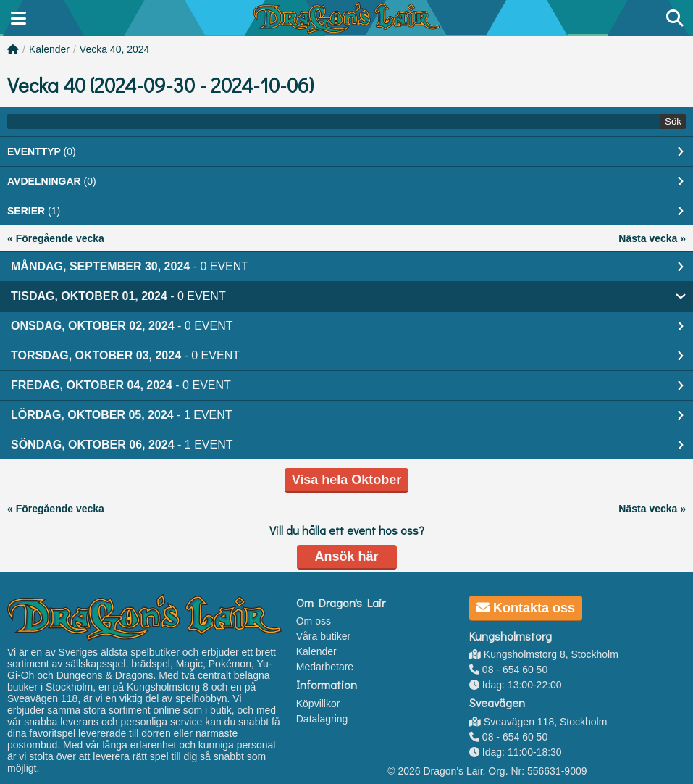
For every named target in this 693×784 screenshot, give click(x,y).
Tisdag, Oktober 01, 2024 (118, 296)
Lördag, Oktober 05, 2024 (122, 415)
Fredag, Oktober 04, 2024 (121, 385)
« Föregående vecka (56, 238)
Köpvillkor (318, 704)
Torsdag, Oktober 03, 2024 (125, 355)
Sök (673, 121)
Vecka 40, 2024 (115, 49)
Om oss (314, 621)
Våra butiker (323, 636)
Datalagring (322, 719)
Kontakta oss (526, 608)
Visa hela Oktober (347, 480)
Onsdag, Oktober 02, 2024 (122, 326)
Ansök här (346, 556)
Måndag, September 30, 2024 (130, 266)
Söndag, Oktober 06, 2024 (122, 445)
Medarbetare (325, 667)
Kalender (49, 49)
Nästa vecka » (652, 238)
